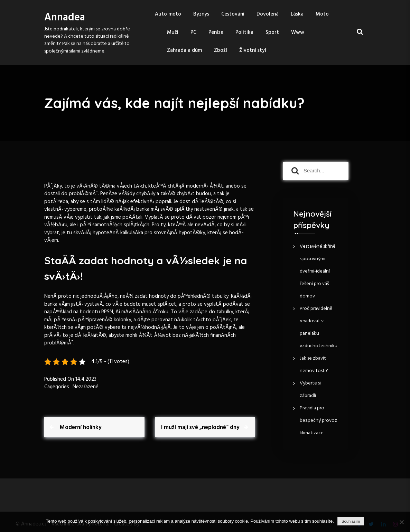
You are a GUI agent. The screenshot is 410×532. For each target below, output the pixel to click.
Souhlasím (351, 521)
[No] (401, 522)
